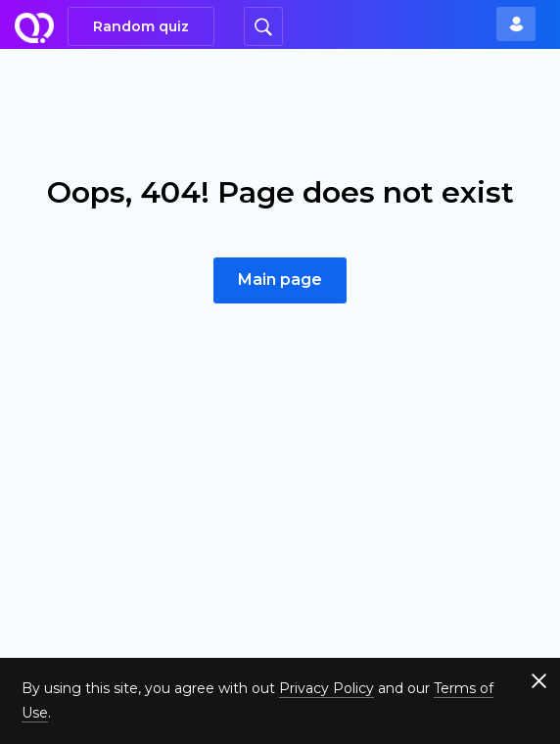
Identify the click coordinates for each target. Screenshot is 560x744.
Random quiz (141, 26)
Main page (280, 279)
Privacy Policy (327, 688)
